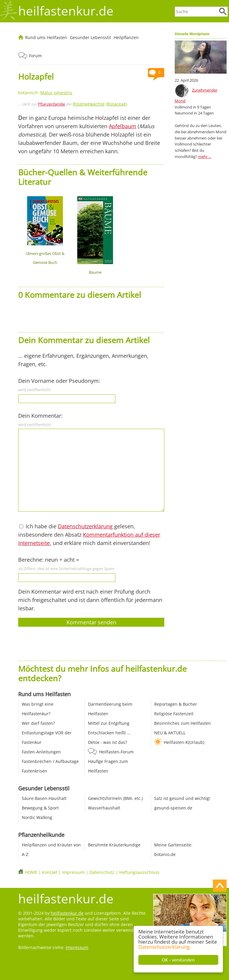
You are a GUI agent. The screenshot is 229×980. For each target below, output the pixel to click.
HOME (31, 872)
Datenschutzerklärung (164, 947)
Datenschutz (102, 872)
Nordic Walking (37, 817)
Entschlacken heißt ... (109, 733)
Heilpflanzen (126, 37)
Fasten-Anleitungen (41, 752)
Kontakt (50, 872)
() (100, 104)
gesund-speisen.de (173, 808)
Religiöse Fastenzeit (174, 714)
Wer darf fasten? (38, 723)
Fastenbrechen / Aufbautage (50, 761)
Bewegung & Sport (40, 808)
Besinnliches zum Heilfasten (182, 723)
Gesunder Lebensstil (90, 37)
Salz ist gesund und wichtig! (182, 798)
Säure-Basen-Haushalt (44, 798)
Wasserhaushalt (104, 808)
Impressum (73, 872)
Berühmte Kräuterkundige (114, 845)
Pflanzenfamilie (51, 104)
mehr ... (205, 157)
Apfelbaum (123, 126)
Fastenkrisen (34, 771)
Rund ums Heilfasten (46, 37)
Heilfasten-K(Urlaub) (184, 742)
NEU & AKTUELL (170, 733)
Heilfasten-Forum (116, 752)
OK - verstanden (179, 960)
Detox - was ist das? (107, 742)
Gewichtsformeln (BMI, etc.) (115, 798)
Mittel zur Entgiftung (109, 723)
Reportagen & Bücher (176, 704)
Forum (35, 56)
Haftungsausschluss (139, 872)
